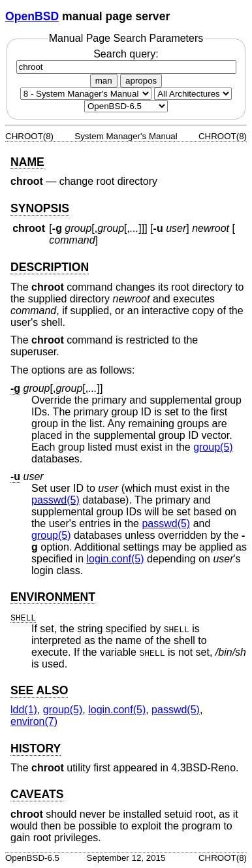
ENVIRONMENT (53, 597)
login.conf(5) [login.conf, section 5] (116, 559)
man (104, 81)
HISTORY (36, 748)
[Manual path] (126, 106)
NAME (27, 162)
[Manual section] (86, 94)
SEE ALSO (39, 690)
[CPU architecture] (193, 94)
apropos (141, 81)
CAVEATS (37, 794)
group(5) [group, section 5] (213, 447)
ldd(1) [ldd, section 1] (24, 710)
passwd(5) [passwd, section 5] (55, 500)
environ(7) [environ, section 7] (34, 721)
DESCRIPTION (50, 267)
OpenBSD (32, 16)
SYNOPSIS (40, 208)
